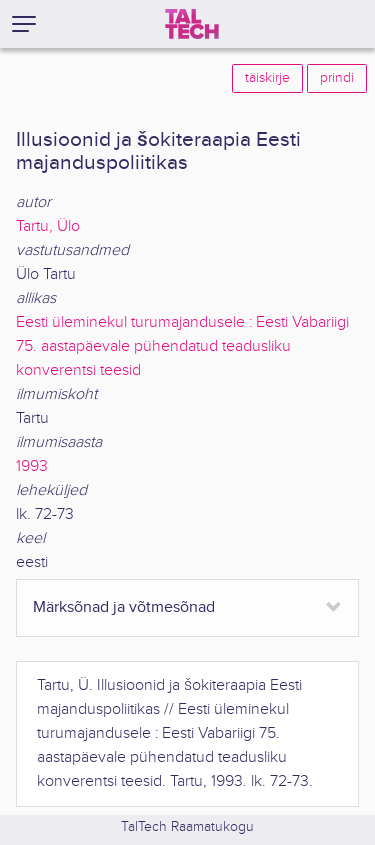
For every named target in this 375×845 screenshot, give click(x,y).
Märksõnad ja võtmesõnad (124, 607)
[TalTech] (192, 24)
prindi (337, 78)
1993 (32, 466)
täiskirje (267, 78)
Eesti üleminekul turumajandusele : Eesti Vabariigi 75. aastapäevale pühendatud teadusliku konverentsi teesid (182, 346)
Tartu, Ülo (48, 226)
